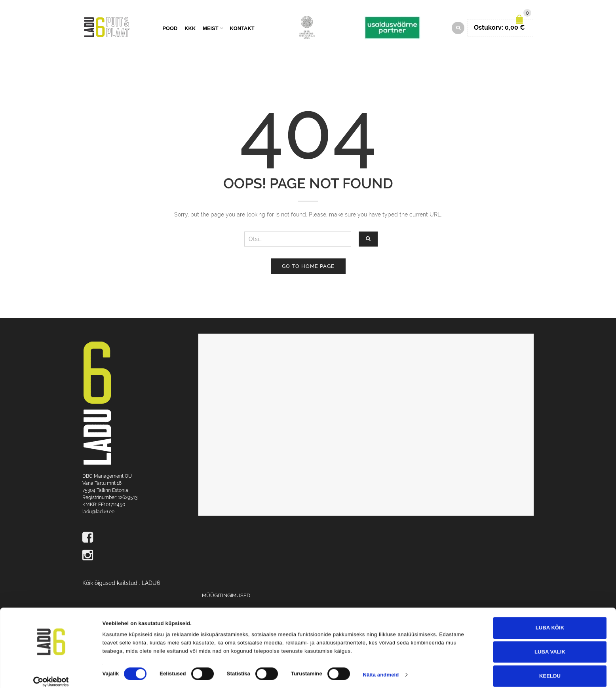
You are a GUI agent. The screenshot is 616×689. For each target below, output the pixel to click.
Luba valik (550, 644)
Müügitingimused (226, 596)
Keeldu (550, 669)
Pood (170, 29)
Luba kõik (550, 620)
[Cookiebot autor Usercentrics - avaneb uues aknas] (51, 674)
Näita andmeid (381, 667)
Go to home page (308, 267)
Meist (210, 29)
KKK (190, 29)
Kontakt (242, 29)
